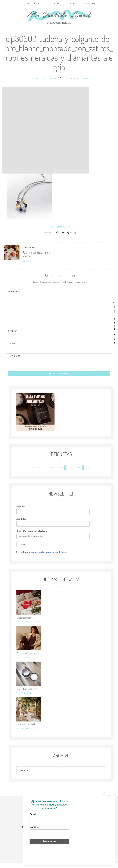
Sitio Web (15, 356)
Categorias (57, 4)
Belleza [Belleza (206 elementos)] (36, 472)
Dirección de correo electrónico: (34, 536)
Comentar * (14, 292)
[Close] (109, 807)
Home (26, 4)
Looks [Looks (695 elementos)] (79, 472)
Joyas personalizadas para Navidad (36, 254)
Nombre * (13, 331)
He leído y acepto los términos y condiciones (44, 557)
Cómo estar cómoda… (26, 658)
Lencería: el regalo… (25, 622)
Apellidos (21, 523)
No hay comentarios (44, 78)
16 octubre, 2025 (27, 662)
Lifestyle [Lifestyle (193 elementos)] (70, 472)
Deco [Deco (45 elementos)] (61, 472)
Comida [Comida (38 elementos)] (53, 472)
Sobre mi (40, 4)
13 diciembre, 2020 (76, 78)
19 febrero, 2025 (27, 733)
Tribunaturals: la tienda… (27, 693)
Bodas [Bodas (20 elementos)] (45, 472)
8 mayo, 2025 (25, 697)
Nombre (21, 511)
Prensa (73, 4)
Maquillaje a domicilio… (27, 729)
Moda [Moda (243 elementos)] (87, 472)
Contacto (89, 4)
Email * (14, 344)
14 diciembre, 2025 (28, 626)
